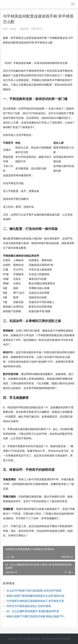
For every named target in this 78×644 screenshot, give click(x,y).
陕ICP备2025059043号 (52, 639)
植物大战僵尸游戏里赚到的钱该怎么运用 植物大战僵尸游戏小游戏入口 (37, 596)
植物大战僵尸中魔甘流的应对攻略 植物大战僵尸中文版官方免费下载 (37, 616)
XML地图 (66, 639)
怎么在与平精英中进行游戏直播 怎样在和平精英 (34, 591)
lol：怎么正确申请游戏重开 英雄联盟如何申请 (33, 611)
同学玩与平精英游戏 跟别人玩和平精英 (29, 606)
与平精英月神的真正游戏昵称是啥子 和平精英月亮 (35, 601)
